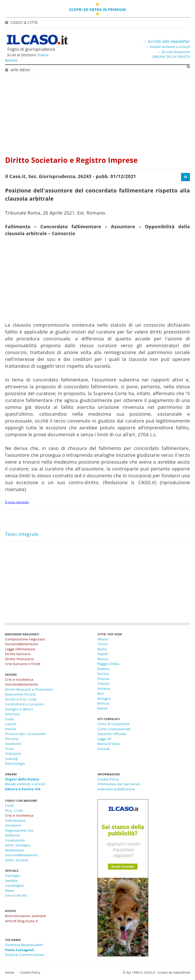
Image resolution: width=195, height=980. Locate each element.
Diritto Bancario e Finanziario (29, 689)
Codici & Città (22, 22)
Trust (9, 749)
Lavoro (11, 724)
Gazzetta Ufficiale (112, 734)
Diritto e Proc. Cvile (21, 699)
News (10, 890)
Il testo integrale (17, 502)
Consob (104, 749)
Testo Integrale (22, 534)
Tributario (13, 754)
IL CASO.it (148, 973)
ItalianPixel (182, 973)
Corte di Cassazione (113, 724)
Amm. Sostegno (18, 845)
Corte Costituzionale (114, 729)
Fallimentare (15, 820)
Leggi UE (104, 739)
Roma (102, 649)
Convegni (13, 876)
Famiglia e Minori (19, 709)
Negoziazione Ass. (20, 830)
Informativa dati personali (119, 784)
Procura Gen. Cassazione (25, 734)
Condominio (15, 840)
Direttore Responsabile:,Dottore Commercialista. (25, 950)
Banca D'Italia (109, 744)
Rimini (103, 708)
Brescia (103, 703)
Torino (103, 644)
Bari (101, 693)
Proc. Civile (14, 811)
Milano (103, 639)
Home (10, 973)
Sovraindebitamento (22, 855)
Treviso (103, 684)
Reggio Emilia (108, 664)
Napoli (103, 654)
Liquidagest (14, 885)
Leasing (11, 759)
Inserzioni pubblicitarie (116, 789)
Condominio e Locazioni (25, 704)
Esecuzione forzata (20, 694)
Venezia (104, 689)
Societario (13, 744)
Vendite (11, 881)
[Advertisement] (97, 113)
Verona (103, 674)
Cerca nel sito (16, 895)
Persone (12, 739)
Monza (103, 659)
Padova (103, 669)
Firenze (103, 679)
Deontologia (15, 763)
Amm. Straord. (17, 860)
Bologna (104, 698)
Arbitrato (12, 714)
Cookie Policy (108, 779)
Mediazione (14, 850)
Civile (9, 719)
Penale (11, 729)
